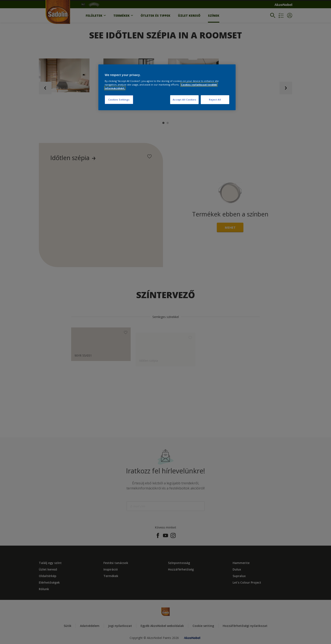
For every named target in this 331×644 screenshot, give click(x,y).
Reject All (215, 100)
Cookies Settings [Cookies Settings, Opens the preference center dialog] (119, 100)
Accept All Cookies (184, 100)
